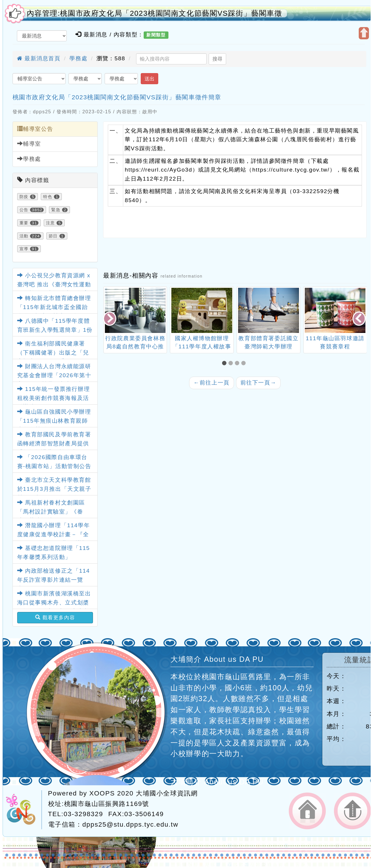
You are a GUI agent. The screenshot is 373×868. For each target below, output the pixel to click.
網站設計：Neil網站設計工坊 (24, 810)
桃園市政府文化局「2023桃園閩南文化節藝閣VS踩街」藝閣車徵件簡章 (117, 97)
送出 (149, 79)
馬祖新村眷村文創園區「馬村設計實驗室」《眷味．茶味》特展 (51, 511)
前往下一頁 (258, 383)
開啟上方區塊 (364, 33)
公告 (24, 210)
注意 (51, 223)
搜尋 (217, 59)
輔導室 (29, 144)
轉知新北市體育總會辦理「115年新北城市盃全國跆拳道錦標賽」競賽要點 (54, 307)
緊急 (56, 210)
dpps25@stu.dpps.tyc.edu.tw (130, 824)
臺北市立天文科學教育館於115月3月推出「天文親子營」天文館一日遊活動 (54, 489)
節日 (53, 236)
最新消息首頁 (39, 58)
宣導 (24, 249)
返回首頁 (307, 811)
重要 (24, 223)
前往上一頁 (212, 383)
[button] (225, 364)
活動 (24, 236)
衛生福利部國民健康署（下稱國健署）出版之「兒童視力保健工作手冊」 (53, 352)
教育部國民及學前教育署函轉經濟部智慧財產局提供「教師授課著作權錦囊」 (54, 443)
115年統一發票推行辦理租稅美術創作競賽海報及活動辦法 (54, 398)
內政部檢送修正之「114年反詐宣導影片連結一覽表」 (54, 580)
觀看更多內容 (55, 618)
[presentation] (110, 319)
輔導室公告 (35, 129)
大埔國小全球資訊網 (167, 793)
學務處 (78, 58)
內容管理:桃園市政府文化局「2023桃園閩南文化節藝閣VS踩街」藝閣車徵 (155, 13)
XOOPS (102, 793)
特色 (48, 197)
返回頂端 (352, 811)
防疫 (24, 197)
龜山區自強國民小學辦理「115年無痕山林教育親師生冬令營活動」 (54, 421)
